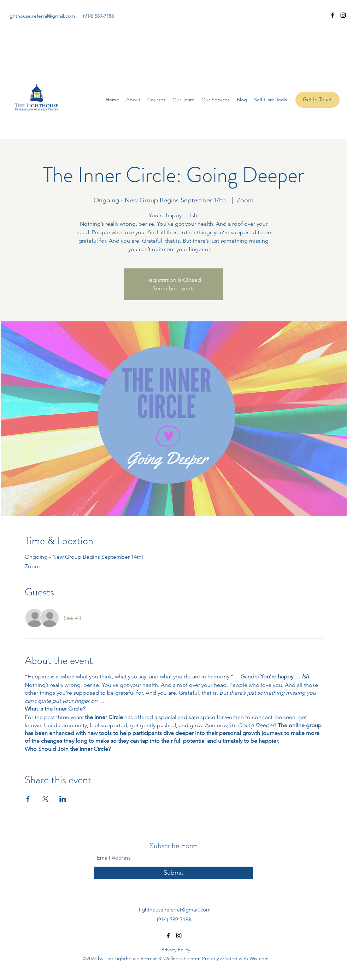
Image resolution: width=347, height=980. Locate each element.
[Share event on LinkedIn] (63, 799)
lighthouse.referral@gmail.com (41, 16)
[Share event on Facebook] (28, 799)
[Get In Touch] (317, 100)
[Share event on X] (45, 799)
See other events (174, 288)
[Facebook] (333, 15)
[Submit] (173, 873)
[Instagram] (343, 15)
